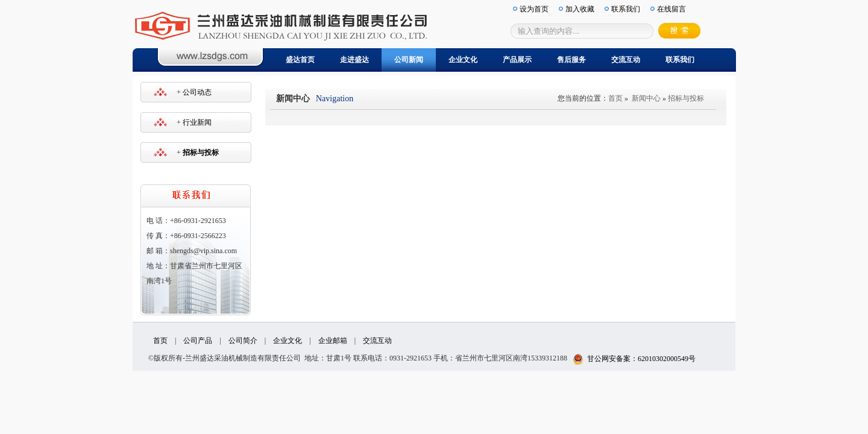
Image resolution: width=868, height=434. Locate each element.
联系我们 (680, 60)
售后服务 (571, 60)
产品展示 (517, 60)
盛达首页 (300, 60)
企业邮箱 (333, 341)
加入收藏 (580, 9)
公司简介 (243, 341)
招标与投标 (686, 98)
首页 (615, 98)
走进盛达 (354, 60)
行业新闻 (197, 122)
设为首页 (534, 9)
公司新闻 (409, 60)
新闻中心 (646, 98)
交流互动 (626, 60)
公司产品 (198, 341)
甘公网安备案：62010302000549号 (634, 359)
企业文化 (463, 60)
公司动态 (197, 92)
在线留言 (671, 9)
